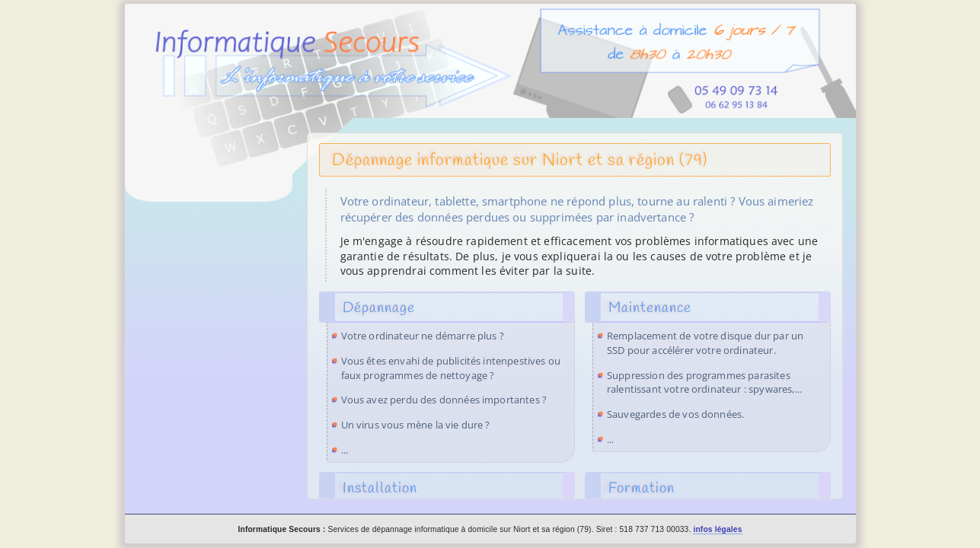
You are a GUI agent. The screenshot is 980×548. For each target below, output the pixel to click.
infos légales (717, 529)
